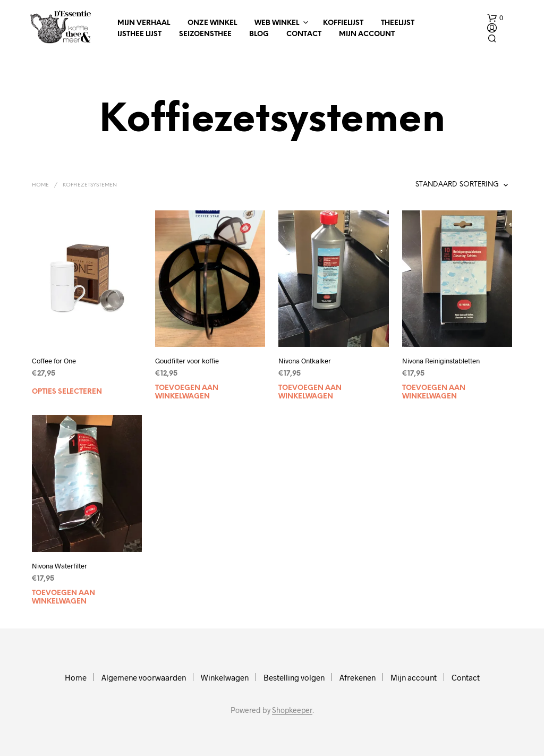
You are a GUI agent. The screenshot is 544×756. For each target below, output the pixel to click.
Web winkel (277, 23)
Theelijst (398, 23)
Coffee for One (54, 361)
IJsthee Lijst (139, 34)
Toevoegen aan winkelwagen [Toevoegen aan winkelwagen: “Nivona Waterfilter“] (63, 597)
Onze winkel (212, 23)
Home (40, 185)
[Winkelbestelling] (432, 185)
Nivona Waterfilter (59, 566)
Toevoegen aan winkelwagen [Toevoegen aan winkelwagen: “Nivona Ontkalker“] (310, 392)
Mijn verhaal (144, 23)
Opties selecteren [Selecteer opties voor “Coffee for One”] (67, 392)
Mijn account (367, 34)
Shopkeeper (292, 710)
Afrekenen (358, 677)
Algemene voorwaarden (144, 677)
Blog (259, 34)
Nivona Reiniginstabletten (441, 361)
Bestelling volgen (294, 677)
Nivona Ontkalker (305, 361)
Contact (304, 34)
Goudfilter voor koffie (187, 361)
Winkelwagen (225, 677)
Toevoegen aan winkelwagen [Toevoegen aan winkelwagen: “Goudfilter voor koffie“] (187, 392)
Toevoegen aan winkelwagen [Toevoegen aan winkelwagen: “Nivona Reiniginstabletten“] (434, 392)
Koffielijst (343, 23)
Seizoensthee (205, 34)
